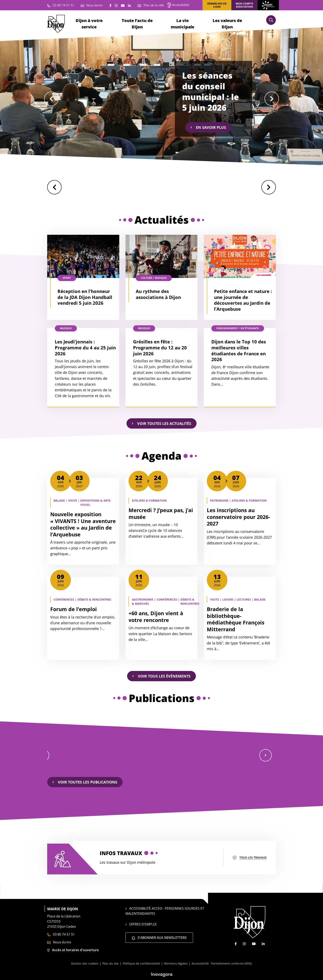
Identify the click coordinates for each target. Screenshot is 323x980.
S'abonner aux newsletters (159, 938)
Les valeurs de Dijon (227, 24)
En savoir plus (208, 127)
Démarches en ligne (217, 5)
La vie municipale (183, 24)
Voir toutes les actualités (161, 423)
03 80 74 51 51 (61, 934)
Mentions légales (176, 963)
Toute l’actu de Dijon (137, 24)
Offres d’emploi (141, 924)
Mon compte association (244, 5)
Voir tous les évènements (161, 676)
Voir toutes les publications (85, 782)
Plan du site (111, 963)
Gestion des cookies (85, 963)
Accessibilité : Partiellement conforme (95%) (222, 963)
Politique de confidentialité (141, 963)
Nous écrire (59, 942)
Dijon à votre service (89, 24)
